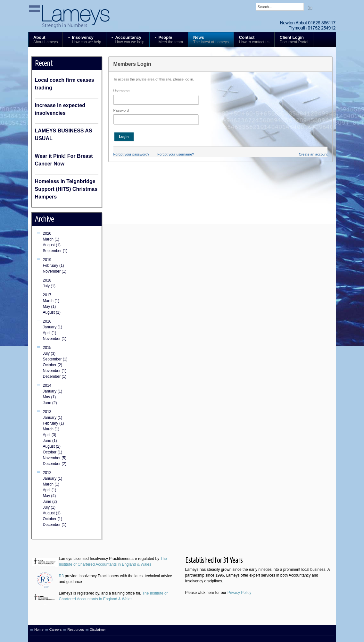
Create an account (313, 154)
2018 (47, 280)
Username (122, 91)
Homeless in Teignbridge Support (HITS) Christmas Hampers (66, 189)
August (52, 245)
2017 (47, 295)
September (55, 251)
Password (121, 110)
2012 (47, 473)
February (54, 266)
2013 (47, 412)
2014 (47, 385)
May (50, 307)
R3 (61, 576)
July (49, 286)
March (51, 239)
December (55, 376)
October (53, 365)
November (55, 271)
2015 (47, 348)
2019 (47, 260)
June (50, 403)
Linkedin (310, 7)
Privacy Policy (240, 593)
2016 (47, 321)
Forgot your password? (132, 154)
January (53, 327)
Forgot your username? (176, 154)
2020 (47, 233)
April (50, 333)
